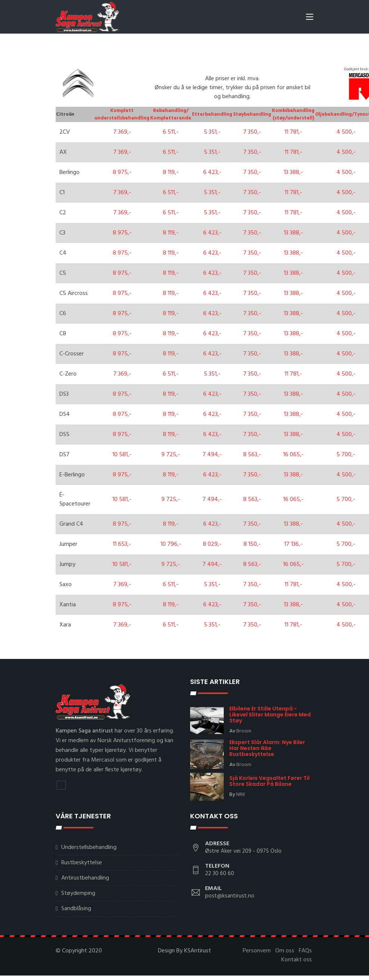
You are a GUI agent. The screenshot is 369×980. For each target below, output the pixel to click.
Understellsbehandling (89, 846)
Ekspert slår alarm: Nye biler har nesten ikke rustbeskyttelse (267, 746)
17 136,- (293, 542)
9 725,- (171, 453)
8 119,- (171, 171)
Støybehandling (252, 113)
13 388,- (293, 171)
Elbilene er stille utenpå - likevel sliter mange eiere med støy (270, 713)
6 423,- (212, 171)
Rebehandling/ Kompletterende (171, 113)
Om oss (285, 949)
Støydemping (78, 892)
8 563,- (252, 453)
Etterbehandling (212, 113)
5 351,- (212, 130)
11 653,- (122, 542)
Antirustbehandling (85, 876)
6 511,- (171, 130)
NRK (241, 793)
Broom (244, 729)
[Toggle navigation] (310, 18)
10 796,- (171, 542)
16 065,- (293, 453)
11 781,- (293, 130)
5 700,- (346, 453)
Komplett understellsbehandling (122, 113)
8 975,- (122, 171)
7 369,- (122, 130)
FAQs (305, 949)
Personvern (257, 949)
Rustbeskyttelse (82, 861)
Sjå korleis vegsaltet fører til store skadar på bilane (269, 779)
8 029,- (212, 542)
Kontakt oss (297, 958)
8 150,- (252, 542)
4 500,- (346, 130)
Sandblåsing (76, 907)
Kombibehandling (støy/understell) (293, 113)
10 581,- (122, 453)
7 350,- (252, 130)
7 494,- (212, 453)
